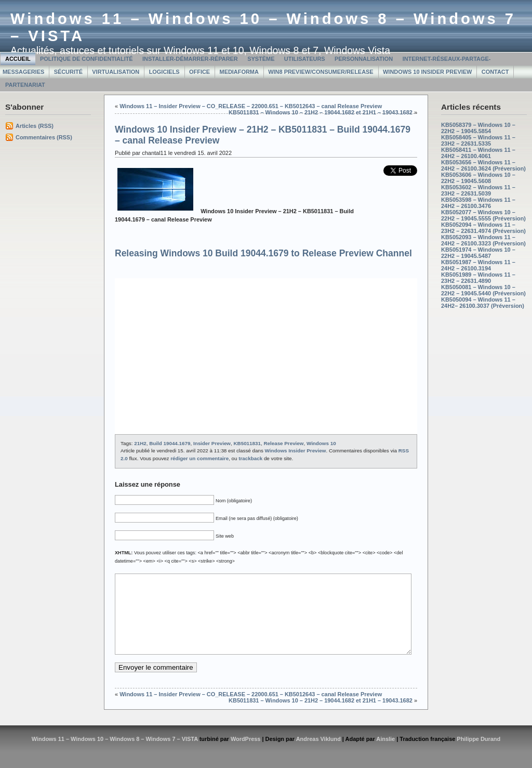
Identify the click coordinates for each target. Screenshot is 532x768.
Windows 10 (321, 443)
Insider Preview (212, 443)
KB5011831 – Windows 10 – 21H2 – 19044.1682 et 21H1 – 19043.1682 (321, 112)
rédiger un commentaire (199, 458)
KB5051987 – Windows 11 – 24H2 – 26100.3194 (478, 265)
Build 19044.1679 (170, 443)
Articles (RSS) (35, 126)
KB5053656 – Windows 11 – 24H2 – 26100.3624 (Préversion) (483, 165)
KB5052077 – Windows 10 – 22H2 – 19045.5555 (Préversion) (483, 215)
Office (199, 72)
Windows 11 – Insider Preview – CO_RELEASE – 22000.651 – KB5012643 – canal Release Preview (251, 106)
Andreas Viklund (318, 754)
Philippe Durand (478, 754)
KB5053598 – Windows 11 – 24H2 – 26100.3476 (478, 203)
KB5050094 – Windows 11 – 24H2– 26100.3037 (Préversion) (483, 303)
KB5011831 (247, 443)
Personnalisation (364, 59)
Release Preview (283, 443)
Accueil (18, 59)
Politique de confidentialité (87, 59)
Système (261, 59)
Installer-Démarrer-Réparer (190, 59)
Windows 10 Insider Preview (427, 72)
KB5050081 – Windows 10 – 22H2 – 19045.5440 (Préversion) (483, 290)
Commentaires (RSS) (44, 137)
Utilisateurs (305, 59)
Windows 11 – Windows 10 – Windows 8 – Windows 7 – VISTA (115, 754)
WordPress (246, 754)
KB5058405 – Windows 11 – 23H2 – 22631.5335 (478, 140)
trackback (250, 458)
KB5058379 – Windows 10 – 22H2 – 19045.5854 (478, 128)
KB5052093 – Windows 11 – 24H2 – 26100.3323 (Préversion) (483, 240)
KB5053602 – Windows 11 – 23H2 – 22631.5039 (478, 190)
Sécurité (68, 72)
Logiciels (164, 72)
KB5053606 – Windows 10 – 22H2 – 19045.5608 (478, 178)
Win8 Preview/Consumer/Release (321, 72)
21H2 (140, 443)
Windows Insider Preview (296, 451)
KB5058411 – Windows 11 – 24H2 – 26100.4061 (478, 153)
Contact (495, 72)
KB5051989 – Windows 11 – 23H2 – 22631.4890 (478, 278)
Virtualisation (116, 72)
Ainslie (385, 754)
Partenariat (25, 85)
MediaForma (239, 72)
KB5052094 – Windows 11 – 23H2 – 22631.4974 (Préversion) (483, 228)
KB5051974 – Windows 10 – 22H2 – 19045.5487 (478, 253)
